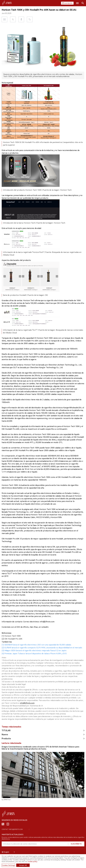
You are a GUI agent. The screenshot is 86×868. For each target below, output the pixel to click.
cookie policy (33, 862)
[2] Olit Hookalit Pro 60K (12, 636)
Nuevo (5, 732)
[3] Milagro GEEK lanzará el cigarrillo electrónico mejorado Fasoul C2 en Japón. (34, 648)
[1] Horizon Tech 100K (11, 633)
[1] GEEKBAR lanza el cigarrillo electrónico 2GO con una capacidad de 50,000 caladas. (37, 642)
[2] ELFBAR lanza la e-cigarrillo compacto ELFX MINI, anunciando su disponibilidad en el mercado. (42, 645)
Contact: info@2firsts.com (12, 829)
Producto (6, 736)
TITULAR (6, 728)
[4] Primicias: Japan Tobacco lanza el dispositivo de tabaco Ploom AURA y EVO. (34, 651)
